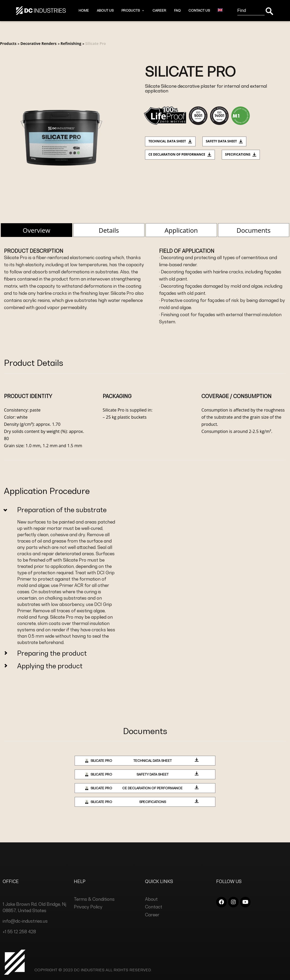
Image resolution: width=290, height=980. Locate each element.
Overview (37, 230)
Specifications (241, 154)
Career (159, 10)
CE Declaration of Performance (180, 154)
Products (133, 10)
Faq (177, 10)
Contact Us (199, 10)
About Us (105, 10)
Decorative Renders (38, 43)
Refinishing (71, 43)
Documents (253, 230)
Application (181, 230)
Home (84, 10)
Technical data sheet (170, 141)
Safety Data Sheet (224, 141)
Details (109, 230)
